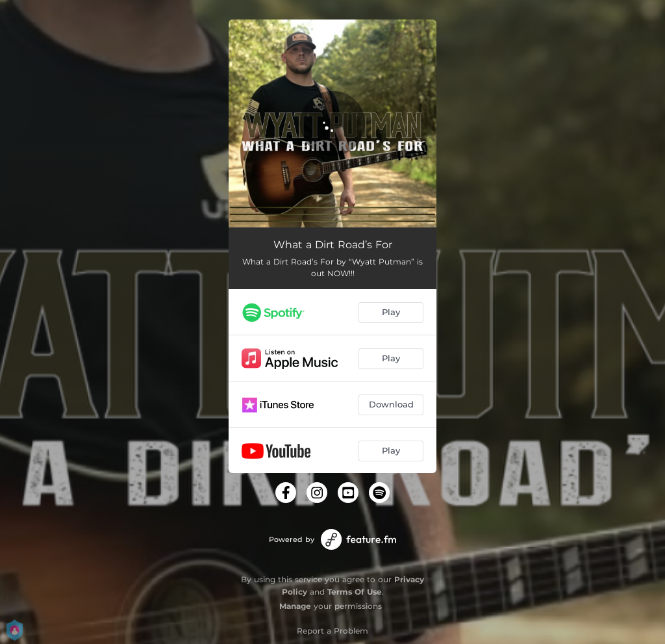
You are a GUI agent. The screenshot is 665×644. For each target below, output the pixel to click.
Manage (295, 606)
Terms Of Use (355, 592)
